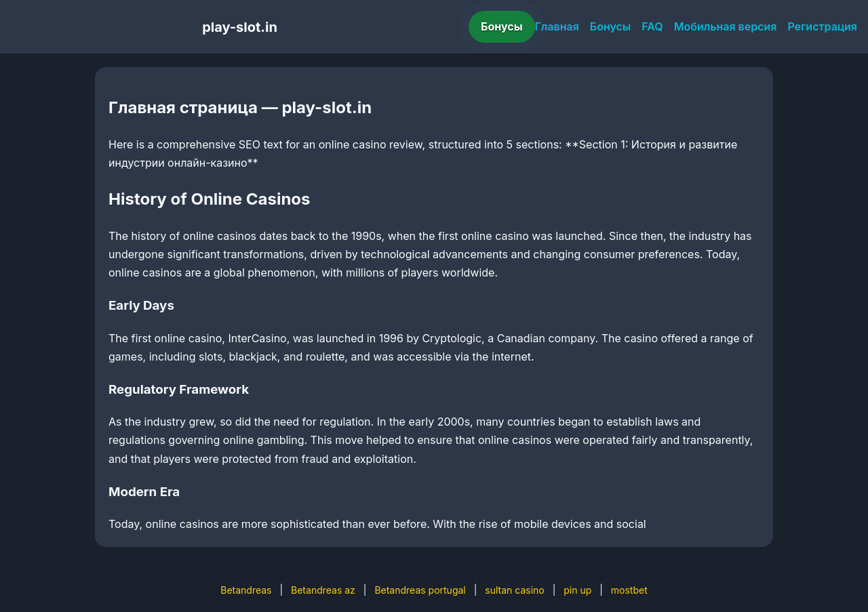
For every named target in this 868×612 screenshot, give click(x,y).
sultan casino (514, 590)
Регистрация (822, 26)
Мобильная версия (726, 26)
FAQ (652, 26)
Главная (557, 26)
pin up (577, 590)
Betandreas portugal (420, 590)
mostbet (629, 590)
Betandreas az (323, 590)
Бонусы (502, 26)
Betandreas (246, 590)
